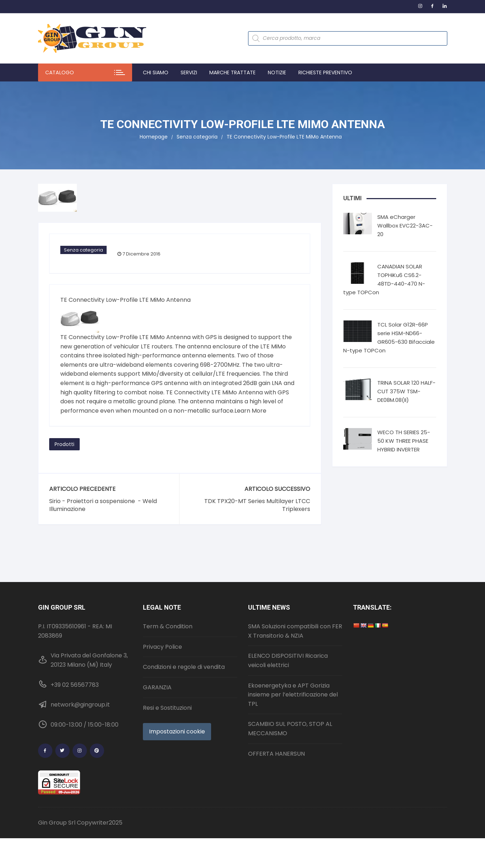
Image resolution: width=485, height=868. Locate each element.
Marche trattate (232, 72)
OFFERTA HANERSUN (276, 754)
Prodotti (64, 444)
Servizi (189, 72)
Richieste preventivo (325, 72)
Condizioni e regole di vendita (184, 667)
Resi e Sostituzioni (167, 708)
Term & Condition (168, 626)
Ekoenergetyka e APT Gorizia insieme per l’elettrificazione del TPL (293, 695)
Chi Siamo (156, 72)
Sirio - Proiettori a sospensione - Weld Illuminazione (103, 505)
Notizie (277, 72)
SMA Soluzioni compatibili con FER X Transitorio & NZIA (295, 631)
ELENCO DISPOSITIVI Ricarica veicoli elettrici (288, 660)
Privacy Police (162, 647)
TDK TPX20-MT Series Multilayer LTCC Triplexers (257, 505)
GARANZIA (157, 687)
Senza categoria (83, 250)
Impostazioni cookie (177, 731)
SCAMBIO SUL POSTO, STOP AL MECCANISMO (290, 729)
